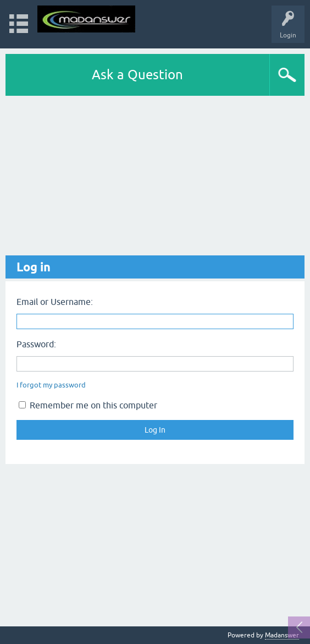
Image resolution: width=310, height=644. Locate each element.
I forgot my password (51, 385)
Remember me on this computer (88, 405)
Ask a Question (137, 75)
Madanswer (282, 635)
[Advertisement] (155, 178)
